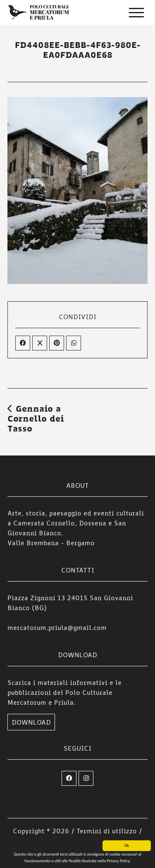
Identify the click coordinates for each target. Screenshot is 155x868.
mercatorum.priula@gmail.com (57, 627)
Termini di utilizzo (107, 831)
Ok (127, 846)
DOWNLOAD (31, 722)
